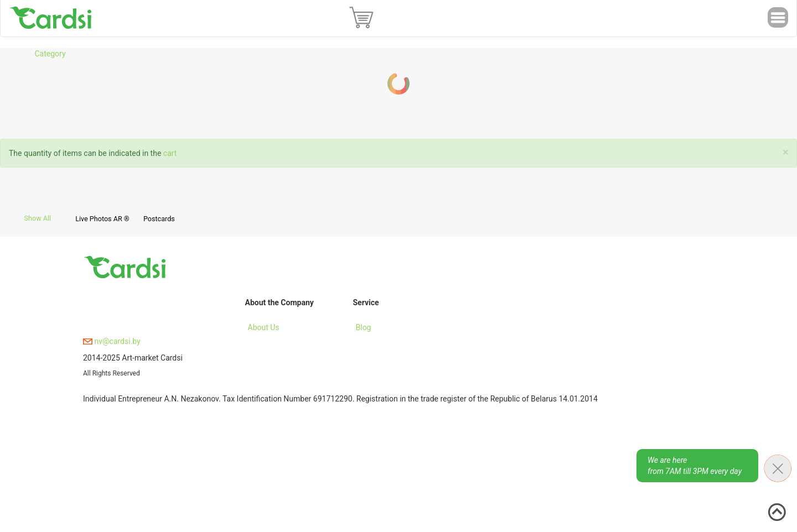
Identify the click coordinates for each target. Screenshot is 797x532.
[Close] (786, 152)
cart (170, 153)
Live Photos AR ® (102, 219)
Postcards (159, 219)
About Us (264, 327)
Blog (364, 327)
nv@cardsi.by (112, 341)
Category (50, 54)
